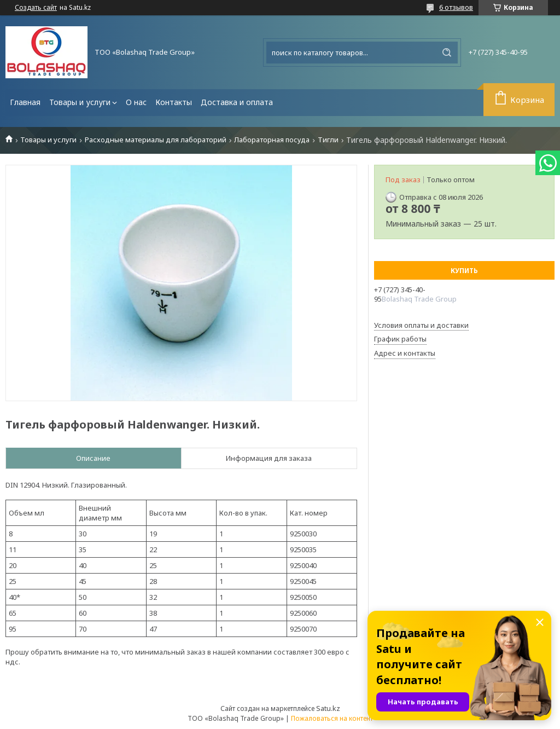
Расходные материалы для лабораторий (156, 140)
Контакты (174, 102)
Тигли (328, 140)
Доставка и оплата (237, 102)
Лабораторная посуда (272, 140)
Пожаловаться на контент (332, 718)
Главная (25, 102)
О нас (136, 102)
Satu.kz (328, 708)
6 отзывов (456, 7)
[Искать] (447, 53)
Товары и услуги (80, 102)
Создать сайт (36, 8)
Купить (464, 271)
